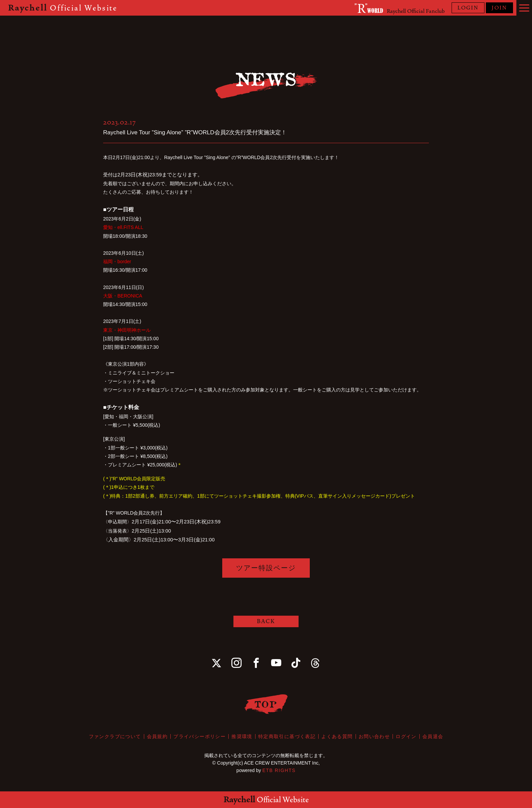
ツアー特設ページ (266, 568)
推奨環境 (242, 736)
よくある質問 (337, 736)
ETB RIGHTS (279, 770)
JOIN (499, 8)
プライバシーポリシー (199, 736)
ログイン (406, 736)
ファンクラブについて (115, 736)
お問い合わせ (374, 736)
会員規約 (157, 736)
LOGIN (468, 8)
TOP (266, 704)
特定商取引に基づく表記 (287, 736)
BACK (266, 621)
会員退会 (433, 736)
